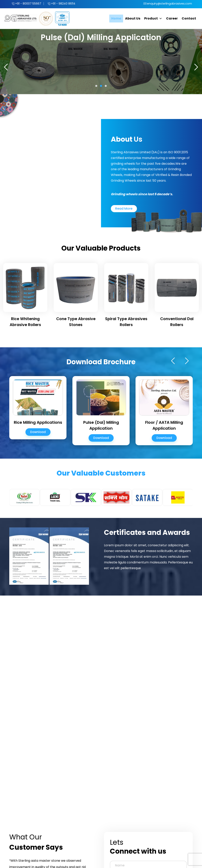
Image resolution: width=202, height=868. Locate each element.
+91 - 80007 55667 (29, 3)
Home (116, 18)
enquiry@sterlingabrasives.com (168, 3)
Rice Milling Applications (38, 422)
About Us (133, 18)
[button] (96, 85)
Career (172, 18)
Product (153, 18)
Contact (189, 18)
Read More (124, 208)
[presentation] (7, 66)
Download (38, 431)
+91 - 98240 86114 (66, 3)
